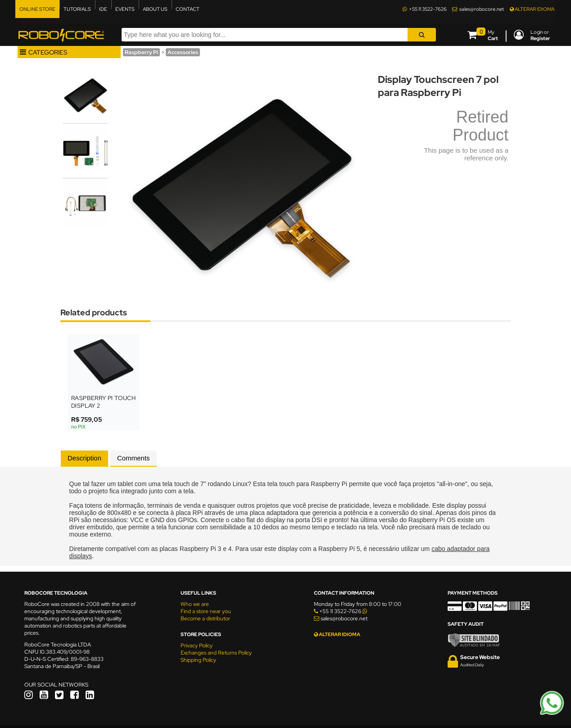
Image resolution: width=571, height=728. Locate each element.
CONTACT (188, 9)
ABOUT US (155, 9)
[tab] (84, 459)
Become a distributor (205, 619)
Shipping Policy (198, 660)
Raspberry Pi (141, 52)
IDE (103, 9)
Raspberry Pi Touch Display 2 (103, 402)
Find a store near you (206, 611)
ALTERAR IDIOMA (532, 9)
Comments (134, 458)
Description (84, 458)
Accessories (183, 52)
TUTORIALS (77, 9)
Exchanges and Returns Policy (216, 653)
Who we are (195, 604)
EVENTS (125, 9)
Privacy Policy (197, 646)
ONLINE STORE (37, 9)
